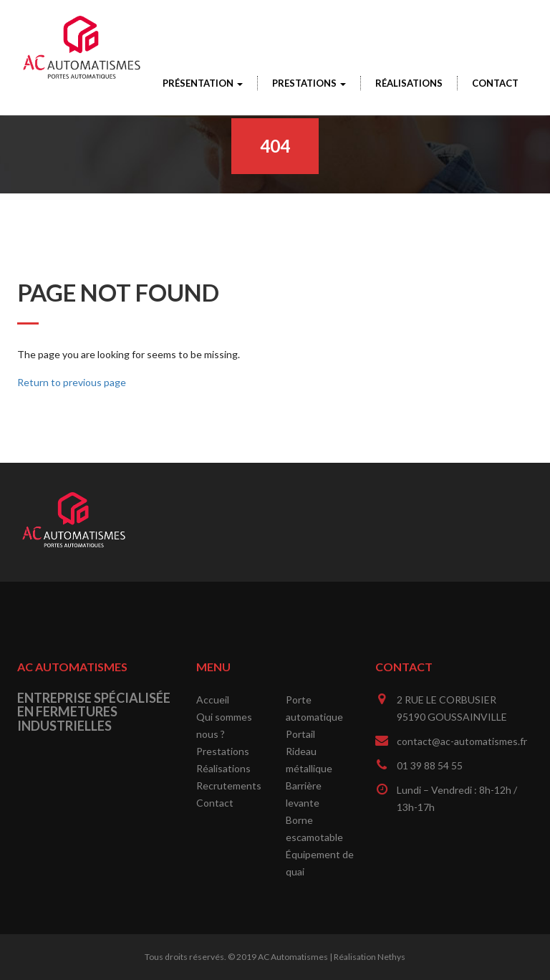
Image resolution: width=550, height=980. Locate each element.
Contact (495, 83)
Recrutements (229, 786)
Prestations (309, 83)
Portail (300, 734)
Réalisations (409, 83)
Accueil (213, 700)
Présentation (203, 83)
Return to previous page (72, 382)
